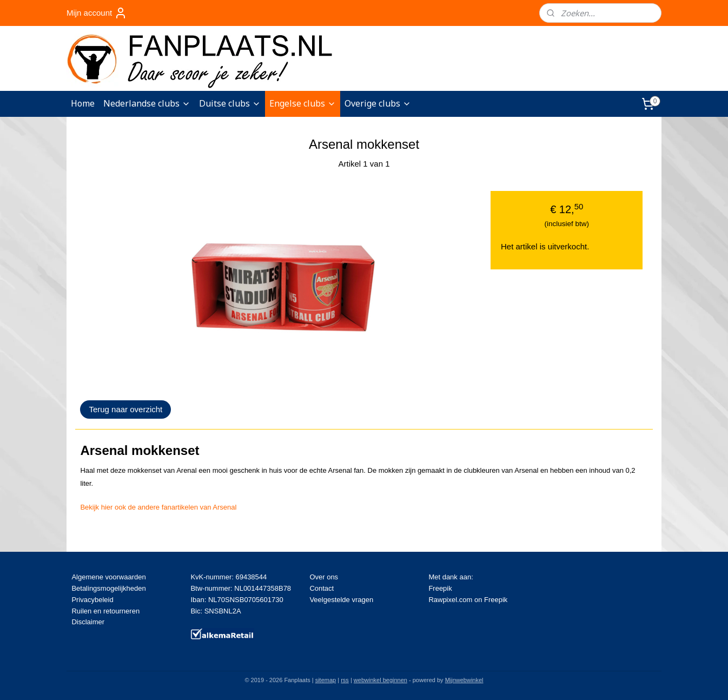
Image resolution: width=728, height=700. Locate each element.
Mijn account (97, 13)
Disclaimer (88, 622)
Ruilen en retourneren (105, 611)
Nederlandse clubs (147, 103)
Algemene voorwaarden (108, 577)
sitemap (326, 680)
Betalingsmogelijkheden (108, 588)
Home (83, 103)
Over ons (324, 577)
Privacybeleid (92, 600)
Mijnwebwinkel (464, 680)
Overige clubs (378, 103)
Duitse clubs (230, 103)
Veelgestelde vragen (341, 600)
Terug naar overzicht (125, 409)
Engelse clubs (303, 103)
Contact (322, 588)
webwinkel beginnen (380, 680)
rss (345, 680)
